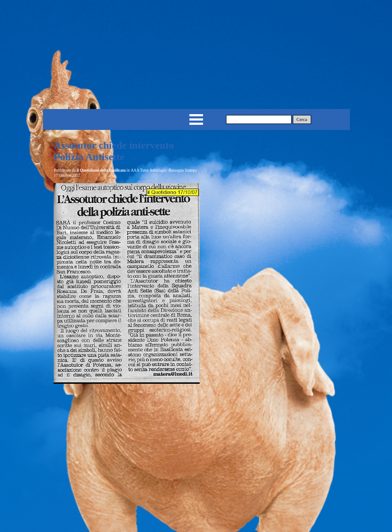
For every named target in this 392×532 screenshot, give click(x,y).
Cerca (302, 119)
